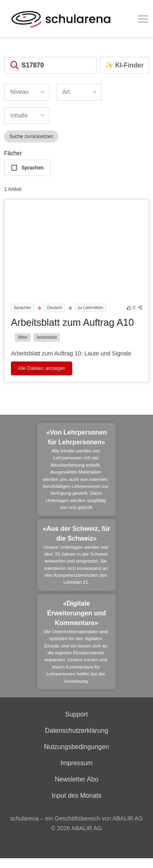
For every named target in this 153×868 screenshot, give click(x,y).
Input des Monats (76, 795)
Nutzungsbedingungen (76, 747)
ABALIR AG (87, 828)
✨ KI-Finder (124, 65)
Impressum (76, 763)
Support (76, 714)
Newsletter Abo (77, 779)
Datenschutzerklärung (77, 731)
